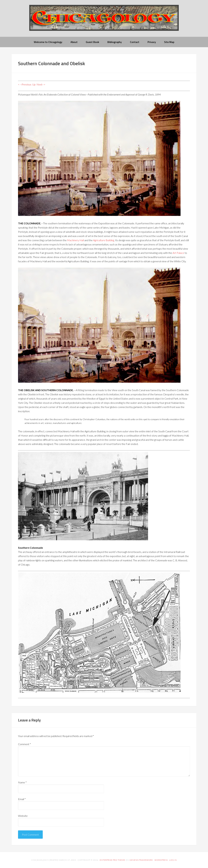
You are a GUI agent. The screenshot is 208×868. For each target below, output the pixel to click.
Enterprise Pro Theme (112, 860)
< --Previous (25, 84)
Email (22, 799)
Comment (24, 744)
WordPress (161, 860)
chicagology (104, 21)
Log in (173, 860)
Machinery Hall (75, 240)
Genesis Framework (141, 860)
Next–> (41, 84)
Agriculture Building (104, 240)
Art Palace (178, 253)
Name (22, 782)
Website (23, 816)
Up (34, 84)
